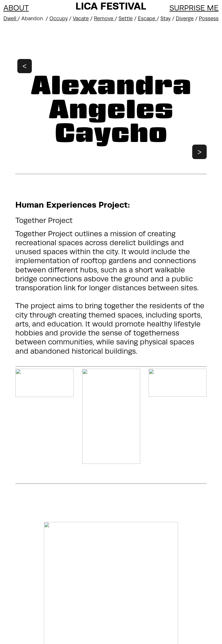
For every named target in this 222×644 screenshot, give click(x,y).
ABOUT (16, 8)
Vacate (81, 19)
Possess (209, 19)
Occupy (59, 19)
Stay (165, 19)
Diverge (185, 19)
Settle (126, 19)
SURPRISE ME (194, 8)
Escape (147, 19)
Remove (104, 19)
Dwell (11, 19)
